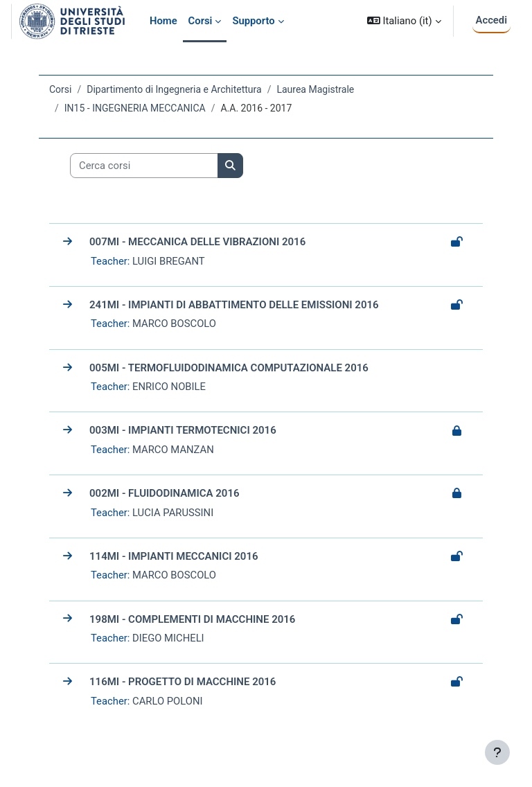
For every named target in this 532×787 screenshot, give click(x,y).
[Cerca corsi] (144, 166)
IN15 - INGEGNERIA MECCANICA (135, 108)
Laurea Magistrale (315, 89)
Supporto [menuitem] (253, 21)
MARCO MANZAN (173, 450)
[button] (404, 21)
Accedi (491, 20)
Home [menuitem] (163, 21)
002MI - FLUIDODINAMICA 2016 (165, 493)
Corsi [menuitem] (201, 21)
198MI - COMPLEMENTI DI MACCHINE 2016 (192, 619)
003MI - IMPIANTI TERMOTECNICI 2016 (183, 430)
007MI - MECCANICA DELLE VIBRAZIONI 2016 (197, 242)
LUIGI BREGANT (169, 261)
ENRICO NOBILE (169, 387)
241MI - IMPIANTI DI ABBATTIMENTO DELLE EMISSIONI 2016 (234, 305)
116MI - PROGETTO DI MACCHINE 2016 (183, 682)
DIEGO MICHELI (168, 638)
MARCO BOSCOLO (174, 324)
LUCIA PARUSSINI (173, 513)
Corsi (60, 89)
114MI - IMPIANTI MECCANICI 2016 (174, 556)
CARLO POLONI (168, 701)
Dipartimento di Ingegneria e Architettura (174, 89)
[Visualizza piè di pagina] (497, 752)
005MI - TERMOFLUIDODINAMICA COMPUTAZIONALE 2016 (229, 368)
